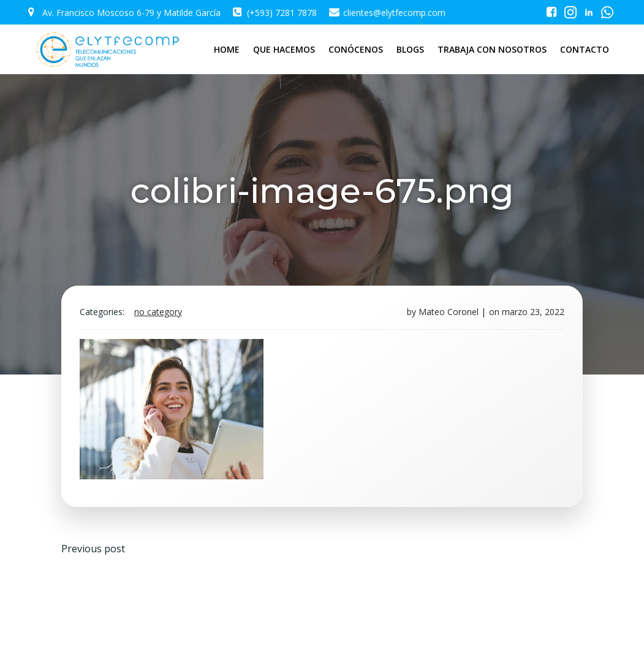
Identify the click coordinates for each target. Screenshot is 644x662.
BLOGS (411, 49)
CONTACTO (585, 49)
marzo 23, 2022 (533, 312)
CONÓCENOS (356, 49)
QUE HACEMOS (285, 49)
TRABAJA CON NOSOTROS (493, 49)
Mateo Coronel (449, 312)
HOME (227, 49)
